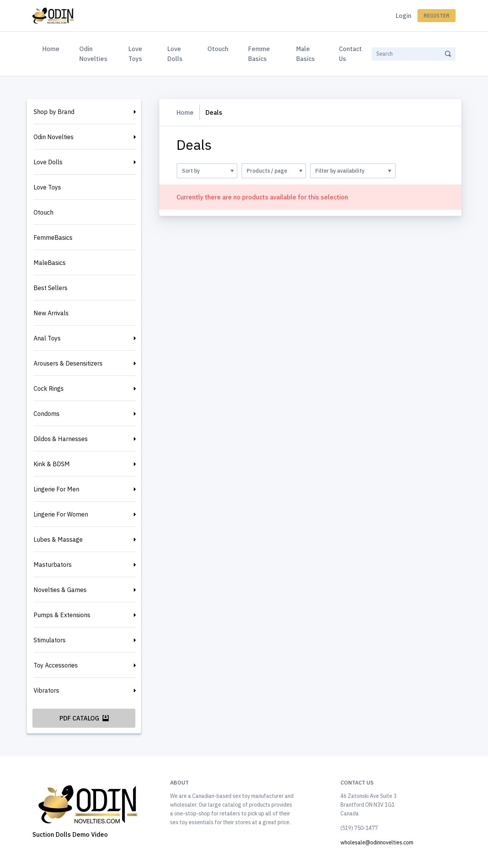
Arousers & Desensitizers (68, 363)
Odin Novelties (93, 54)
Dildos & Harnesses (61, 439)
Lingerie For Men (56, 489)
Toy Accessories (56, 665)
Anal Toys (47, 338)
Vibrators (46, 690)
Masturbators (53, 565)
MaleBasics (50, 263)
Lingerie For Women (61, 514)
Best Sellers (51, 288)
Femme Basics (259, 54)
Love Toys (135, 54)
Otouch (218, 49)
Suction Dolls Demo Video (70, 834)
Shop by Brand (54, 112)
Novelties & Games (60, 590)
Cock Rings (49, 388)
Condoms (47, 414)
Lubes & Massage (58, 539)
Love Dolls (175, 54)
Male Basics (306, 54)
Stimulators (50, 640)
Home (52, 48)
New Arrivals (51, 313)
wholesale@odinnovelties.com (377, 842)
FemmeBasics (53, 237)
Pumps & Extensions (62, 615)
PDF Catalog (84, 718)
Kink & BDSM (52, 464)
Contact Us (350, 54)
